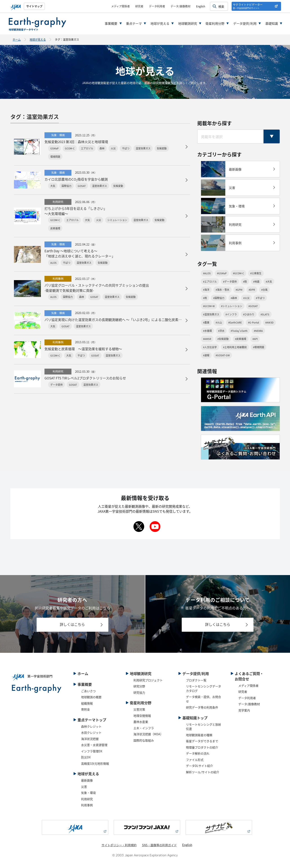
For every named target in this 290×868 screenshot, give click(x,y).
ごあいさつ (88, 691)
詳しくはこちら (72, 624)
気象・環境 (88, 793)
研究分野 (139, 686)
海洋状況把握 (90, 739)
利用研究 (87, 799)
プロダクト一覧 (196, 680)
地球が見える (160, 23)
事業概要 (111, 23)
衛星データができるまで (202, 741)
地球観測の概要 (91, 697)
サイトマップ (34, 6)
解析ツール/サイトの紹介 (203, 772)
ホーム (17, 39)
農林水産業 (141, 722)
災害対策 (139, 709)
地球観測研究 (188, 23)
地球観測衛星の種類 (199, 735)
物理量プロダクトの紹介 (202, 747)
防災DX (86, 757)
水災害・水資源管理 (94, 745)
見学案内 (244, 710)
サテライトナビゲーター (248, 6)
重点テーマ (134, 23)
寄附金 (85, 709)
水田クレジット (91, 732)
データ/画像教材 (180, 6)
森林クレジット (91, 726)
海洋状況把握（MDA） (148, 734)
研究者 (139, 6)
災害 (84, 787)
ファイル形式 (195, 760)
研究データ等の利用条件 (202, 707)
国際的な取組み (144, 740)
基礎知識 (272, 23)
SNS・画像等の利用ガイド (159, 845)
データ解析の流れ (198, 753)
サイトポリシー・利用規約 (119, 845)
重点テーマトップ (92, 720)
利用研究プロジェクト (148, 680)
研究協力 (139, 692)
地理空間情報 (142, 716)
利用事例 (87, 805)
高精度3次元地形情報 (95, 763)
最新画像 (87, 780)
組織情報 (87, 703)
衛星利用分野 (215, 23)
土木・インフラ (144, 728)
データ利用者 (157, 6)
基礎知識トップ (195, 718)
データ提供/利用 (245, 23)
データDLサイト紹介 (199, 766)
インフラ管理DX (92, 751)
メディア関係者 (121, 6)
